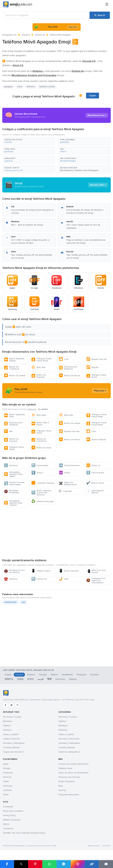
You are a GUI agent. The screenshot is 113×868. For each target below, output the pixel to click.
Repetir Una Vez (97, 359)
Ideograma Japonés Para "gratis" (13, 474)
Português (82, 675)
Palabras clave (65, 768)
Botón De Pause (69, 376)
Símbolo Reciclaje (43, 501)
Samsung (7, 786)
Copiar (93, 96)
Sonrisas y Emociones (69, 739)
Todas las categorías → (69, 752)
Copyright (65, 491)
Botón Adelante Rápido (14, 360)
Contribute (8, 807)
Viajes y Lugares (11, 734)
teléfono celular (47, 87)
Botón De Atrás (41, 448)
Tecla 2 (37, 473)
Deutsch (31, 675)
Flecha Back (40, 465)
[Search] (100, 15)
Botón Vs (93, 465)
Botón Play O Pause (40, 424)
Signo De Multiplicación (68, 483)
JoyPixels (7, 790)
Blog (61, 786)
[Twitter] (11, 705)
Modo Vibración (69, 571)
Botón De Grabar (15, 376)
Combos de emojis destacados (73, 764)
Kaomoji (62, 790)
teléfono (31, 87)
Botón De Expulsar (39, 376)
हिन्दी (49, 679)
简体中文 (9, 679)
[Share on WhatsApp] (49, 864)
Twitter (6, 781)
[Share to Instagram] (78, 864)
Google (7, 768)
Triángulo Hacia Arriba (96, 376)
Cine (64, 359)
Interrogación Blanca (95, 492)
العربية (41, 679)
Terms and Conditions (13, 811)
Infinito (65, 473)
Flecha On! (39, 579)
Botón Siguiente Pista (14, 416)
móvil (20, 87)
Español (19, 675)
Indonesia (60, 679)
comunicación (10, 602)
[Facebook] (5, 705)
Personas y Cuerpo (12, 717)
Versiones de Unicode (69, 777)
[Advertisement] (56, 533)
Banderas (8, 721)
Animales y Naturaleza (14, 743)
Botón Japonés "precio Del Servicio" (41, 493)
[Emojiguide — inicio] (6, 693)
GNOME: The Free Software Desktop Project (24, 833)
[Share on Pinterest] (35, 864)
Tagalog (73, 679)
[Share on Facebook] (7, 864)
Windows (7, 777)
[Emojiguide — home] (18, 5)
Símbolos (26, 35)
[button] (29, 141)
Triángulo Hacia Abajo (14, 448)
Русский (94, 675)
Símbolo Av (40, 35)
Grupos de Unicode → (13, 752)
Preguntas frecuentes (69, 795)
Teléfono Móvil (41, 571)
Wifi (8, 431)
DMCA (6, 824)
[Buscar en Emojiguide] (46, 15)
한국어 (31, 679)
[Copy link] (92, 864)
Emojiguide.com (9, 35)
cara (23, 602)
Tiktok (6, 795)
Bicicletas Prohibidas (12, 492)
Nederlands (67, 675)
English (8, 675)
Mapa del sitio (94, 846)
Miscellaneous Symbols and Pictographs (79, 170)
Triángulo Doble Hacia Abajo (96, 416)
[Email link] (106, 864)
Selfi (63, 579)
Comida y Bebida (11, 747)
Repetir (92, 367)
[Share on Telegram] (63, 864)
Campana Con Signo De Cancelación (96, 581)
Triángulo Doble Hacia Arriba (41, 360)
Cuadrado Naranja (43, 483)
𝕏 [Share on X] (21, 864)
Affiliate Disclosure (12, 820)
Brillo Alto (38, 367)
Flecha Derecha (69, 465)
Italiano (54, 675)
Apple (6, 764)
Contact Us (8, 829)
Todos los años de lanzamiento (73, 773)
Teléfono (11, 579)
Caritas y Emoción (12, 739)
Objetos (7, 726)
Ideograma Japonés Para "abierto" (13, 503)
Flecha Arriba (95, 473)
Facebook (8, 773)
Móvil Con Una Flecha (96, 571)
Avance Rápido (96, 440)
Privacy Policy (9, 815)
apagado (8, 87)
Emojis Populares (67, 781)
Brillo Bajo (39, 415)
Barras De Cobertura (11, 368)
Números (11, 465)
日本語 (20, 679)
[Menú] (107, 5)
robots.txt (106, 846)
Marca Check (95, 483)
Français (43, 675)
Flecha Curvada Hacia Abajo (14, 483)
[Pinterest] (17, 705)
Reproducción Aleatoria (68, 368)
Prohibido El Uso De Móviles (14, 571)
